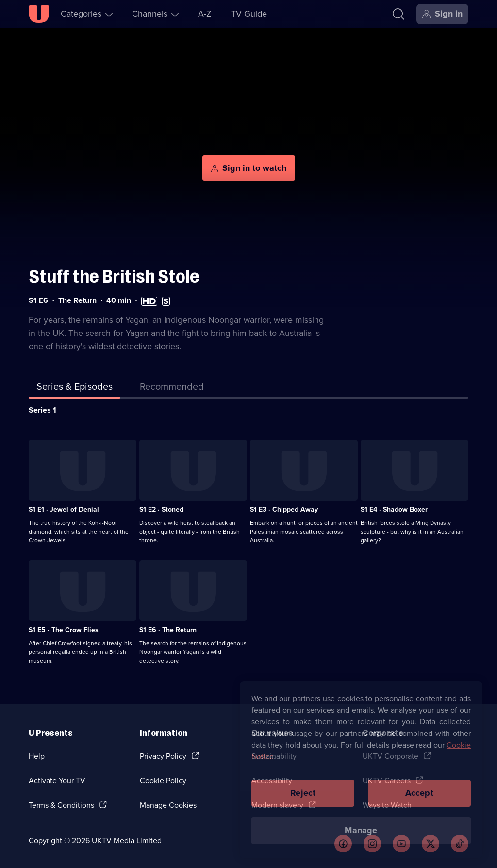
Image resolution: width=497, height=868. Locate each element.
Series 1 (42, 410)
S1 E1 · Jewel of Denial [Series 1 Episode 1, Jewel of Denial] (64, 509)
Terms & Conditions (61, 805)
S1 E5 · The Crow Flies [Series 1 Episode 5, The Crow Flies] (64, 630)
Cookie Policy (163, 780)
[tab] (172, 388)
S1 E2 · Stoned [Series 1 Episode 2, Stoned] (161, 509)
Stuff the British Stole (114, 276)
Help (37, 756)
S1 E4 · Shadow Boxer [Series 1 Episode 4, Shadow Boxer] (394, 509)
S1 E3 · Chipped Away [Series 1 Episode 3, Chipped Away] (284, 509)
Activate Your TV (57, 780)
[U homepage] (39, 14)
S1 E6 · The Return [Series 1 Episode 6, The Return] (168, 630)
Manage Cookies (168, 805)
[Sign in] (442, 14)
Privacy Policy (163, 756)
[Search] (398, 14)
